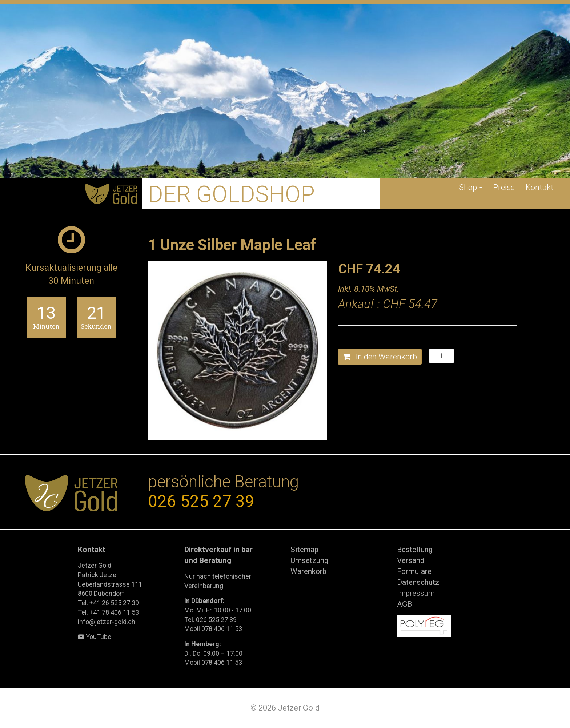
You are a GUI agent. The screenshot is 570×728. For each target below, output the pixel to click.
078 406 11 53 (222, 629)
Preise (504, 187)
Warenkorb (308, 571)
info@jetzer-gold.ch (107, 622)
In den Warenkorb (380, 357)
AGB (404, 604)
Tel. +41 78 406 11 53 (108, 612)
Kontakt (540, 187)
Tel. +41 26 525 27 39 (108, 603)
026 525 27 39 (201, 501)
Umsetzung (309, 560)
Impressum (416, 593)
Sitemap (304, 550)
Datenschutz (418, 582)
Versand (411, 560)
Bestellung (415, 550)
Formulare (414, 571)
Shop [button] (471, 187)
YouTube (95, 637)
